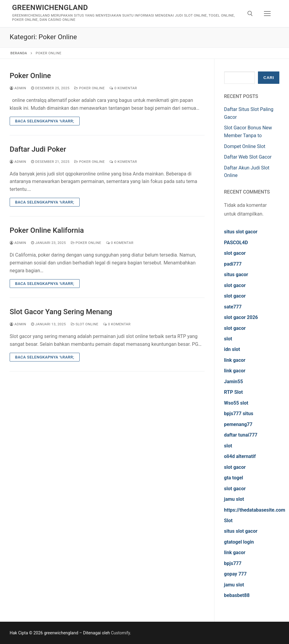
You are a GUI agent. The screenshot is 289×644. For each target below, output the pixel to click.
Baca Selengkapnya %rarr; (45, 121)
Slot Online (85, 324)
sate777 (233, 307)
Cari (269, 78)
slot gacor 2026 (241, 317)
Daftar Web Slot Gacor (248, 157)
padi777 (233, 264)
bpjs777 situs (239, 414)
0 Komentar (123, 88)
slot (228, 339)
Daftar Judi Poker (38, 149)
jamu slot (234, 499)
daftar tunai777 (241, 435)
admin (18, 88)
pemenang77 (238, 424)
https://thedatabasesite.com (255, 510)
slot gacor (235, 253)
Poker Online (30, 76)
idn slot (232, 349)
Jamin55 (234, 382)
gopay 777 (235, 574)
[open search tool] (250, 14)
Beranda (19, 53)
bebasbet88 (237, 595)
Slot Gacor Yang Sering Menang (61, 312)
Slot (229, 521)
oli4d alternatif (240, 456)
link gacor (235, 360)
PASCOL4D (236, 243)
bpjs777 (233, 563)
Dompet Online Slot (245, 146)
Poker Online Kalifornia (47, 230)
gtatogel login (239, 542)
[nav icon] (267, 14)
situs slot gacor (241, 232)
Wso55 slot (236, 403)
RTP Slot (234, 392)
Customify (121, 633)
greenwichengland (50, 8)
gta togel (234, 478)
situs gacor (236, 275)
